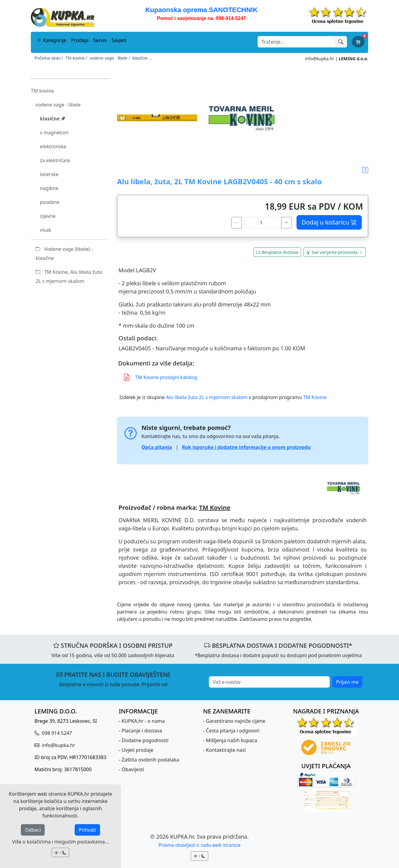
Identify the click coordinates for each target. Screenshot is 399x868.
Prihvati (87, 830)
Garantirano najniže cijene (235, 721)
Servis (100, 40)
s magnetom (54, 133)
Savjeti (119, 40)
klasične (53, 119)
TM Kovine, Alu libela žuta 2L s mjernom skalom (69, 277)
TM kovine (42, 91)
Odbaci (33, 830)
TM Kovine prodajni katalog (160, 377)
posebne (50, 202)
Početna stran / (49, 58)
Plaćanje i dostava (142, 731)
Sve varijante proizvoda (335, 252)
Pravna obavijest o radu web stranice (199, 845)
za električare (55, 160)
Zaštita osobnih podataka (150, 760)
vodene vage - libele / (110, 58)
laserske (49, 174)
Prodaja (80, 40)
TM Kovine (315, 397)
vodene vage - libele (58, 105)
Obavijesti (133, 769)
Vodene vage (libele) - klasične (64, 254)
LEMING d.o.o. (353, 59)
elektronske (53, 146)
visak (45, 230)
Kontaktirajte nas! (226, 750)
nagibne (49, 188)
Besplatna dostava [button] (277, 252)
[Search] (296, 42)
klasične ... (142, 58)
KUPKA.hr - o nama (143, 721)
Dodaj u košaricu (329, 222)
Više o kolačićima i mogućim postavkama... (60, 842)
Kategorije (52, 40)
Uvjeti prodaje (137, 750)
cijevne (48, 216)
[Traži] (341, 42)
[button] (365, 170)
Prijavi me (347, 682)
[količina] (261, 223)
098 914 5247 (56, 733)
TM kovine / (76, 58)
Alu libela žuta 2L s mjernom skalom (207, 397)
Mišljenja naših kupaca (231, 740)
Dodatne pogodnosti (145, 740)
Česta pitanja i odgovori (233, 731)
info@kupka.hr (320, 59)
